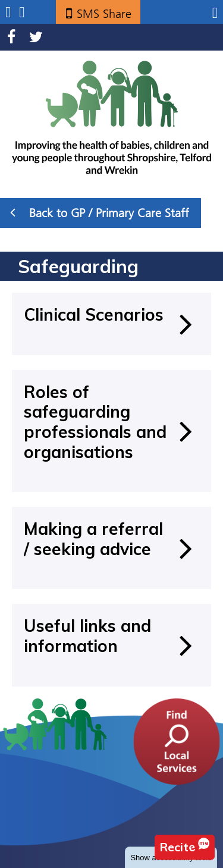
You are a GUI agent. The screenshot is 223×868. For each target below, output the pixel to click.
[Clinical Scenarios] (111, 324)
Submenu (8, 12)
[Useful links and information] (111, 645)
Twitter (36, 37)
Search (22, 12)
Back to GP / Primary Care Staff (100, 212)
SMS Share (104, 14)
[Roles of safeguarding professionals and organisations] (111, 431)
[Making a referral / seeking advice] (111, 548)
